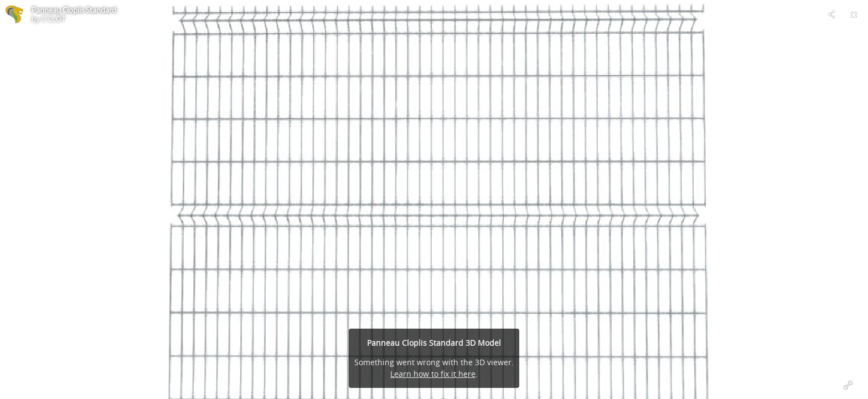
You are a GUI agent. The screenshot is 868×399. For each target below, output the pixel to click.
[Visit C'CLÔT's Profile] (14, 14)
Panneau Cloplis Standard (74, 10)
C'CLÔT (53, 19)
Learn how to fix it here (433, 374)
